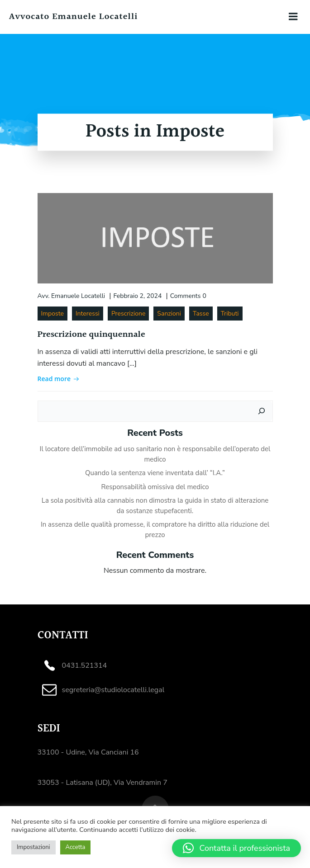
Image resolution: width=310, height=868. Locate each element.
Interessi (88, 314)
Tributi (230, 314)
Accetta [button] (76, 847)
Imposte (52, 314)
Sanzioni (169, 314)
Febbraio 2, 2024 (137, 296)
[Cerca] (262, 411)
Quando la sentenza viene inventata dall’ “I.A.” (155, 473)
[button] (236, 848)
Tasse (201, 314)
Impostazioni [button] (33, 847)
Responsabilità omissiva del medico (155, 487)
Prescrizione (128, 314)
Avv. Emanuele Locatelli (72, 296)
